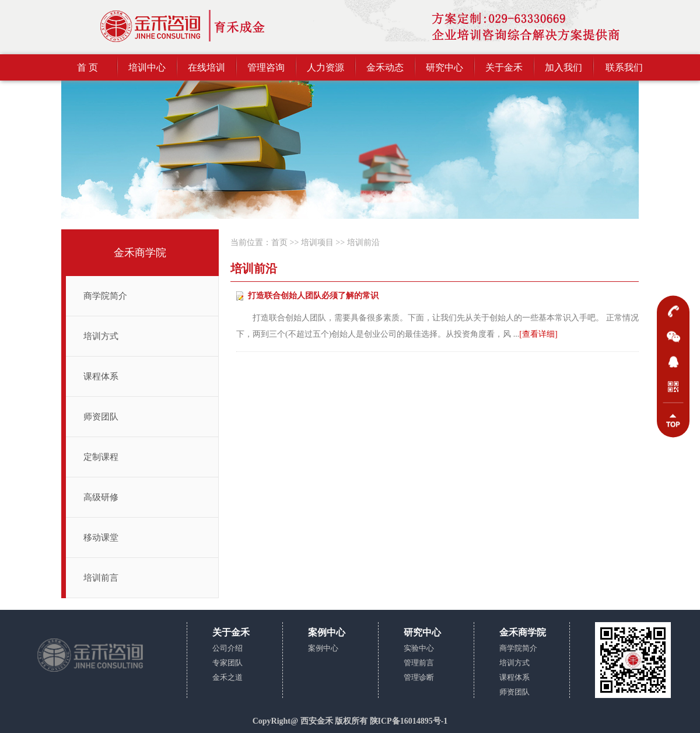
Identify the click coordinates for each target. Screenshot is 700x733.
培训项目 (317, 242)
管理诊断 (419, 677)
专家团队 (228, 663)
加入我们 (563, 67)
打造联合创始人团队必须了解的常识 (313, 296)
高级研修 (101, 497)
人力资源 (325, 67)
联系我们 (624, 67)
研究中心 (444, 67)
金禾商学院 (140, 253)
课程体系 (101, 376)
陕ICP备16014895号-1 (409, 721)
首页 (279, 242)
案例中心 (323, 648)
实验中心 (419, 648)
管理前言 (419, 663)
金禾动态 (385, 67)
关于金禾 (504, 67)
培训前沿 (363, 242)
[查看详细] (538, 334)
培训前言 (101, 578)
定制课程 (101, 457)
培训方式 (101, 336)
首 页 (87, 67)
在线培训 (206, 67)
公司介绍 (228, 648)
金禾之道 (228, 677)
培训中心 (147, 67)
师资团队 (101, 417)
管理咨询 (266, 67)
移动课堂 (101, 537)
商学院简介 (105, 296)
